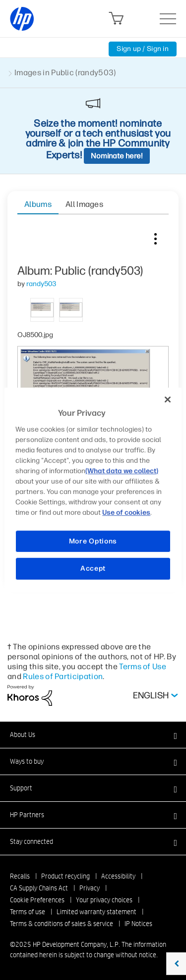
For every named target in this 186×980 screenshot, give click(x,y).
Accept (93, 568)
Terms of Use (143, 666)
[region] (93, 490)
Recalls (20, 876)
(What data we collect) (122, 471)
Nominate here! (117, 156)
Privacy (90, 888)
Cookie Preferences (37, 900)
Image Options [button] (155, 237)
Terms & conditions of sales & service (62, 924)
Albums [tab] (38, 204)
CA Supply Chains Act (39, 888)
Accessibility (118, 876)
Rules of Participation (63, 676)
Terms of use (28, 912)
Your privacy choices (104, 900)
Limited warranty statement (96, 912)
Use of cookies (126, 513)
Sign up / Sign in (143, 49)
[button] (93, 735)
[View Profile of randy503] (41, 284)
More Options (93, 541)
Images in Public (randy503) (65, 73)
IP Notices (138, 924)
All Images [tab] (84, 204)
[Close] (168, 399)
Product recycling (65, 876)
